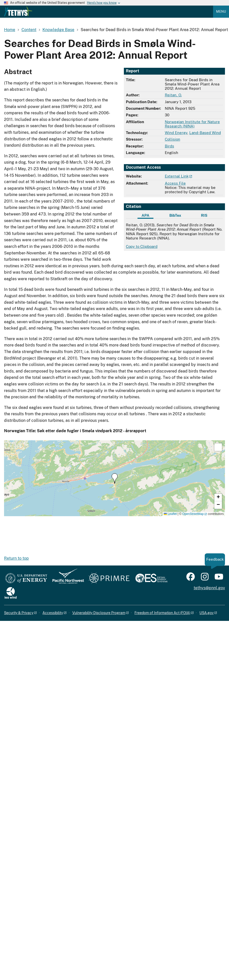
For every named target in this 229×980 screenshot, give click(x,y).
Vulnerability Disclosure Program (99, 613)
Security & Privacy (19, 613)
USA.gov (207, 613)
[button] (115, 478)
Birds (169, 146)
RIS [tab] (204, 215)
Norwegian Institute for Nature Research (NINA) (192, 124)
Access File (175, 183)
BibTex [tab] (175, 215)
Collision (173, 139)
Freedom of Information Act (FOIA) (162, 613)
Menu (221, 12)
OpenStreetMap (193, 514)
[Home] (18, 15)
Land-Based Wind (205, 133)
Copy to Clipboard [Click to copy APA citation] (142, 246)
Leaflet (170, 514)
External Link (177, 176)
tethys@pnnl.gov (209, 588)
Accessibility (53, 613)
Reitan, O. (173, 95)
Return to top (16, 558)
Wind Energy (176, 133)
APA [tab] (145, 215)
